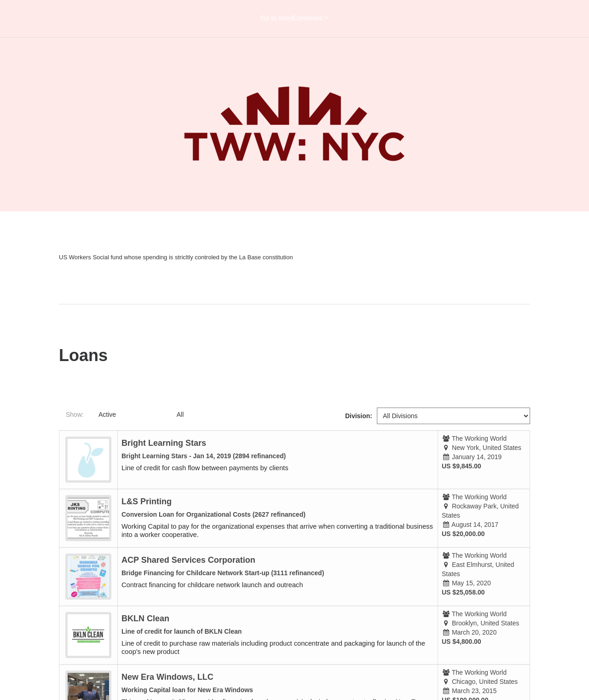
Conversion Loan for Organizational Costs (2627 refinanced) (214, 514)
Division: (359, 416)
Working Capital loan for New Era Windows (187, 690)
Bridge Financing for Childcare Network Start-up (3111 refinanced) (223, 573)
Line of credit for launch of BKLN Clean (182, 631)
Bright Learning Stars (164, 443)
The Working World (479, 438)
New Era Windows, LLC (167, 677)
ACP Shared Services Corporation (188, 560)
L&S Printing (147, 502)
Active (107, 414)
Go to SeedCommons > (295, 18)
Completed (146, 414)
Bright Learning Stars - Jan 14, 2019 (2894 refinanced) (204, 456)
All (180, 414)
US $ (449, 466)
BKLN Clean (145, 618)
